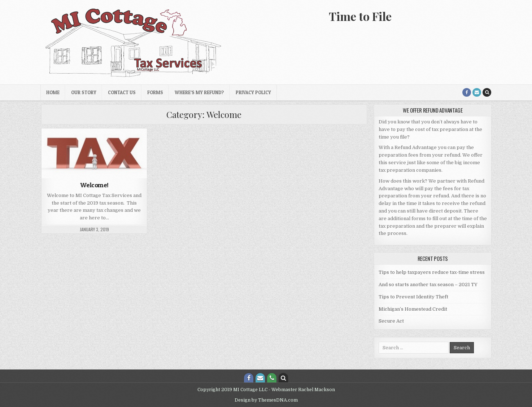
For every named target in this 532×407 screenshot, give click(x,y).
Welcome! (94, 185)
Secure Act (391, 321)
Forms (155, 92)
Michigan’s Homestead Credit (413, 309)
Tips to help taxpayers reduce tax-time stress (432, 272)
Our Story (84, 92)
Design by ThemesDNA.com (266, 400)
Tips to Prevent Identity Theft (413, 297)
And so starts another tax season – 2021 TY (428, 285)
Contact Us (122, 92)
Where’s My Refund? (199, 92)
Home (53, 92)
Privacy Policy (253, 92)
